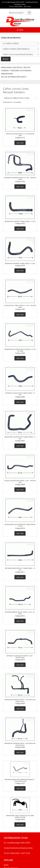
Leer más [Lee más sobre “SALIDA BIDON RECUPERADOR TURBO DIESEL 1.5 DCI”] (20, 533)
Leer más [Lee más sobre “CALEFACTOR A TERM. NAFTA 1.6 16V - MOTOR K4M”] (20, 314)
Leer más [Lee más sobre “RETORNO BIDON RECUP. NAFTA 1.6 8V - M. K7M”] (20, 621)
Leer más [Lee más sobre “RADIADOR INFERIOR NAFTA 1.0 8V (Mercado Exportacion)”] (20, 708)
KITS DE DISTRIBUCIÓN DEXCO (14, 77)
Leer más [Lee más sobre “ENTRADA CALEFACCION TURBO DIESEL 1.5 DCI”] (20, 402)
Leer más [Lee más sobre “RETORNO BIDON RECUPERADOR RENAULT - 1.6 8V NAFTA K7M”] (20, 788)
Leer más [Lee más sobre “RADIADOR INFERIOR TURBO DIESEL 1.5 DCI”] (20, 271)
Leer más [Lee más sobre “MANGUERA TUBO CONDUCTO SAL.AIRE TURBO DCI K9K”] (20, 825)
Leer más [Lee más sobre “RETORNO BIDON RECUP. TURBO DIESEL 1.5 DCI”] (20, 577)
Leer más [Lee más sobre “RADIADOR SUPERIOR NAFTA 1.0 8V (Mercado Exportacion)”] (20, 752)
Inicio (6, 865)
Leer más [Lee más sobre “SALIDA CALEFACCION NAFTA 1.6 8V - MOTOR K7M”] (20, 490)
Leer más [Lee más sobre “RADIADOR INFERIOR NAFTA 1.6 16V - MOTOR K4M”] (20, 187)
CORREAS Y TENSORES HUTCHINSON (16, 71)
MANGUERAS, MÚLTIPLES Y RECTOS (16, 67)
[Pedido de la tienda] (20, 98)
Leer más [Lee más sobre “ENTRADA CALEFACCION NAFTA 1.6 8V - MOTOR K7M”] (20, 665)
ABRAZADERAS (7, 74)
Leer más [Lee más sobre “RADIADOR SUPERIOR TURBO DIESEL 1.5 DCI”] (20, 229)
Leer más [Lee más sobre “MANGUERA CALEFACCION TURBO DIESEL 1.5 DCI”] (20, 446)
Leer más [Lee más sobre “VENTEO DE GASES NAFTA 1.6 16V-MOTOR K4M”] (20, 143)
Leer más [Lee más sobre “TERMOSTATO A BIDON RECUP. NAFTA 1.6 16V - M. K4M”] (20, 358)
